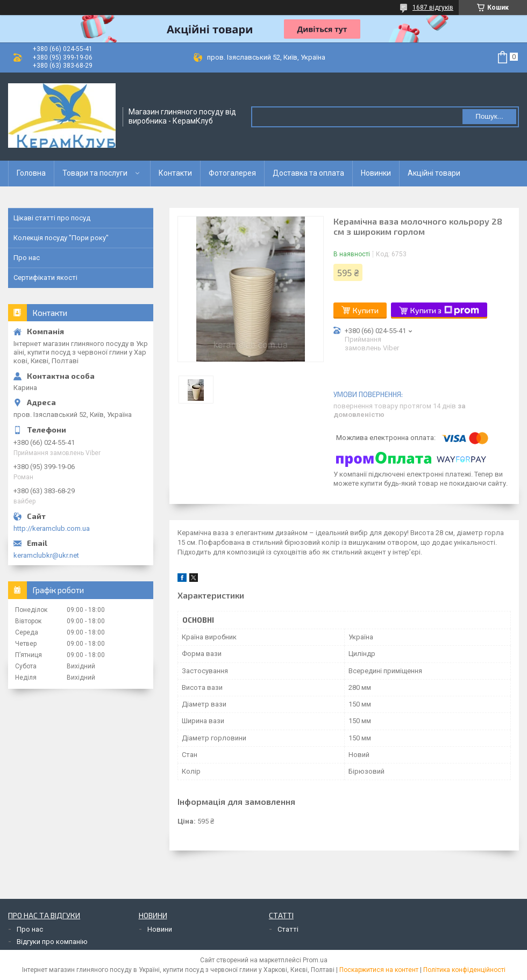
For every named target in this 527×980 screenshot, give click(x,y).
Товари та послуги (95, 173)
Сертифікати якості (45, 278)
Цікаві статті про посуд (52, 218)
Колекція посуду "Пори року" (61, 238)
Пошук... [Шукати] (489, 116)
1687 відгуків (433, 8)
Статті (288, 929)
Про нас (27, 258)
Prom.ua (315, 960)
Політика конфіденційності (464, 970)
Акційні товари (434, 173)
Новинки (376, 173)
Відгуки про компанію (52, 942)
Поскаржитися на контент (379, 970)
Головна (31, 173)
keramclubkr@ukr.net (46, 555)
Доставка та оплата (308, 173)
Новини (160, 929)
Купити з (445, 311)
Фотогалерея (232, 173)
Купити (366, 310)
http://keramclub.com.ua (52, 528)
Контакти (175, 173)
